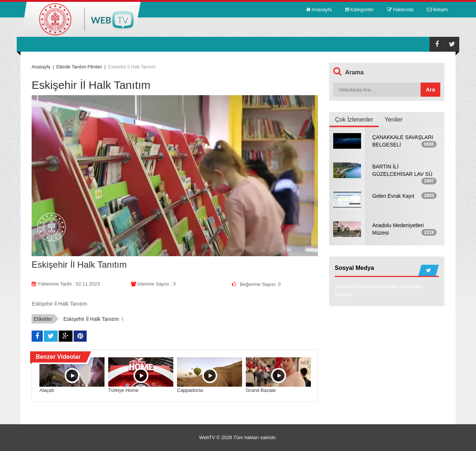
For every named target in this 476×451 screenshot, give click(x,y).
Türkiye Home (123, 390)
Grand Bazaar (261, 390)
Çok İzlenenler (354, 120)
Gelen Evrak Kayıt (393, 196)
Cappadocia (190, 390)
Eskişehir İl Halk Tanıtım (91, 319)
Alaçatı (47, 390)
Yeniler (393, 120)
